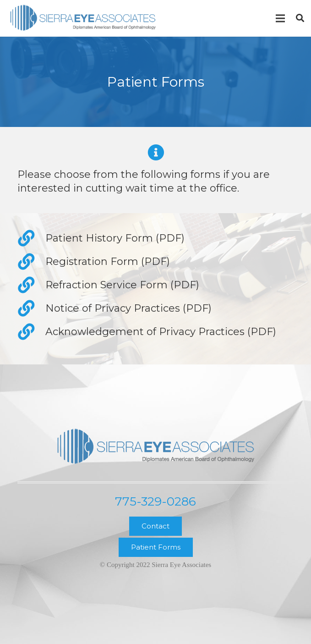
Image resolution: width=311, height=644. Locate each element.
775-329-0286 (155, 501)
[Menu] (280, 18)
